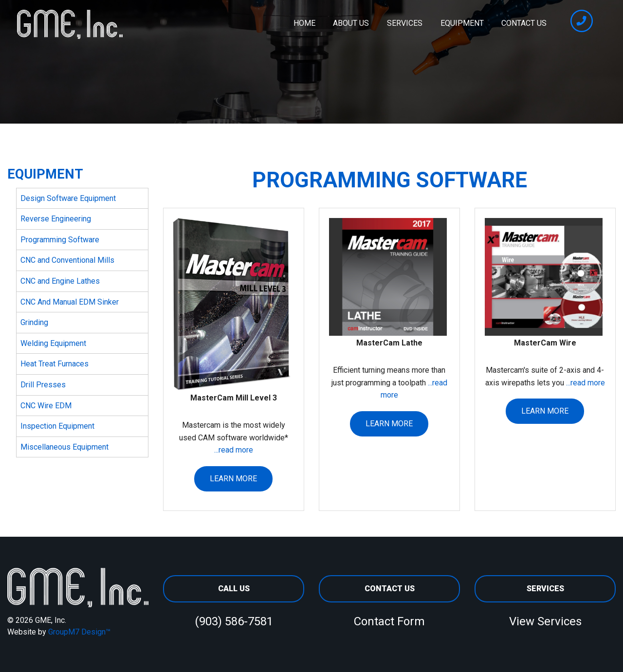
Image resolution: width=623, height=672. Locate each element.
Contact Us (524, 23)
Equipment (462, 23)
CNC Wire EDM (46, 406)
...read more (234, 450)
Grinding (34, 322)
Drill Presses (43, 385)
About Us (351, 23)
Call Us (234, 589)
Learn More (233, 479)
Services (405, 23)
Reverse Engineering (56, 219)
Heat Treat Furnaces (55, 364)
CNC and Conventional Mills (67, 260)
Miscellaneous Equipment (64, 447)
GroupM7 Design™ (79, 632)
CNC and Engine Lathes (60, 281)
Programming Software (60, 240)
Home (304, 23)
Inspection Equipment (57, 426)
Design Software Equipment (68, 198)
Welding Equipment (53, 343)
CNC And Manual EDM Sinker (70, 302)
